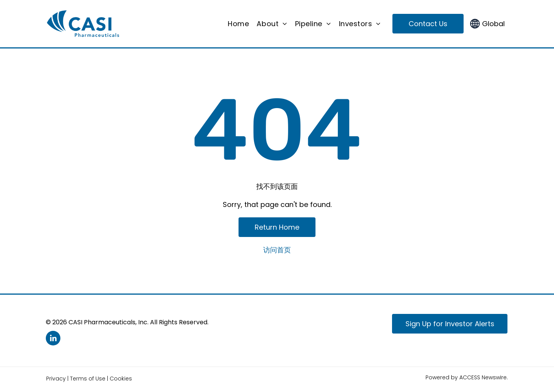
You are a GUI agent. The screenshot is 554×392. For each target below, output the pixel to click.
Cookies (121, 379)
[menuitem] (238, 24)
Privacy (56, 379)
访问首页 (277, 250)
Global (493, 24)
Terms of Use (88, 379)
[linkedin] (53, 339)
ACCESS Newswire (483, 377)
